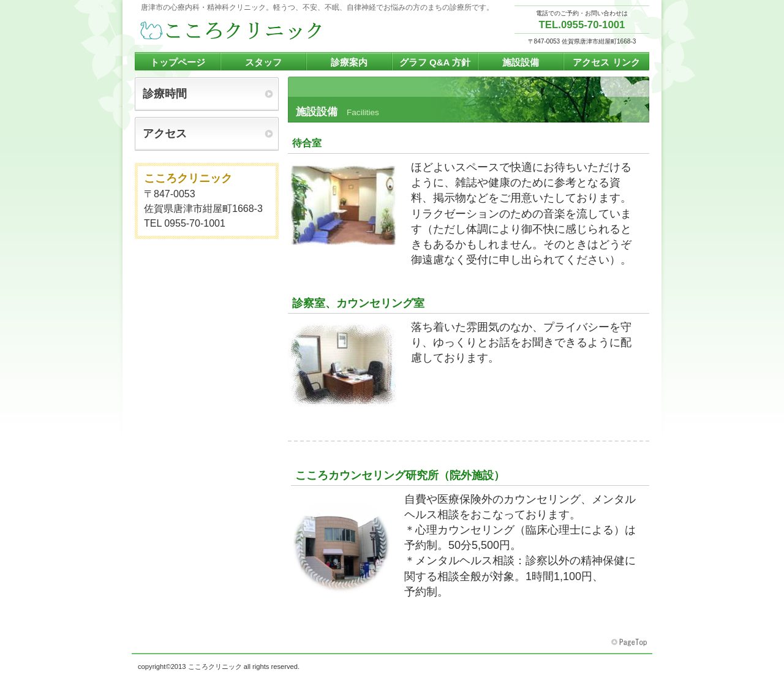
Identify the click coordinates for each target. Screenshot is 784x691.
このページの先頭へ (630, 643)
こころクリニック (257, 31)
